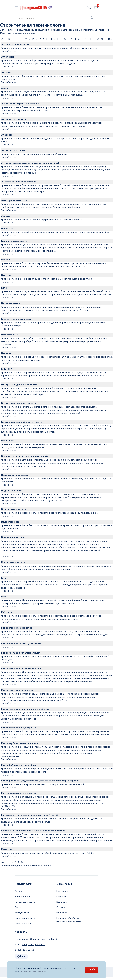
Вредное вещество (13, 537)
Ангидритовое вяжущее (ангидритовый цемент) (30, 163)
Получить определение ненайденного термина (26, 866)
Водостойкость (10, 522)
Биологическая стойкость (16, 319)
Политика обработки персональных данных (69, 920)
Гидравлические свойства (17, 628)
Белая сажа (8, 228)
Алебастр (7, 135)
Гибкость (7, 612)
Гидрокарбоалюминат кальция (20, 743)
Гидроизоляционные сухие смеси (21, 643)
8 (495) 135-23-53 (24, 950)
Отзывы (61, 907)
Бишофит (7, 353)
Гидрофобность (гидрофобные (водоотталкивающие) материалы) (41, 781)
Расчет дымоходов (25, 902)
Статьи (18, 907)
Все (110, 39)
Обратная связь (23, 924)
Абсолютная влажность (15, 44)
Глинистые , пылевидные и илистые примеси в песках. (34, 831)
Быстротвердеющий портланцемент (23, 422)
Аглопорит (8, 57)
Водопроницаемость (14, 509)
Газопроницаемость (13, 562)
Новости (61, 896)
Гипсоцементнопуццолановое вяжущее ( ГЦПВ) (30, 815)
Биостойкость (10, 335)
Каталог (19, 891)
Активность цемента (14, 119)
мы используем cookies (34, 972)
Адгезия (6, 72)
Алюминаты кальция (13, 150)
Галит (5, 578)
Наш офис (62, 891)
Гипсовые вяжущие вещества (19, 793)
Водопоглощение (12, 491)
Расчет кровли (23, 896)
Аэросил (6, 216)
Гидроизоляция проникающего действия (26, 709)
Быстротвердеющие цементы (19, 403)
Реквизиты (62, 913)
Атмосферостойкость (14, 200)
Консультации (22, 913)
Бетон (5, 288)
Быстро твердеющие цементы (19, 384)
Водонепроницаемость (15, 475)
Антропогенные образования (19, 182)
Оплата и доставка (25, 918)
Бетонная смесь (11, 303)
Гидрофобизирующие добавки (20, 765)
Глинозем (7, 849)
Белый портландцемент (16, 241)
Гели (4, 597)
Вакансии (62, 902)
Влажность (8, 441)
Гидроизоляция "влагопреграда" (21, 653)
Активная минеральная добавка (20, 104)
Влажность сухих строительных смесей (25, 456)
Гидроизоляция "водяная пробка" (22, 668)
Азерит (6, 88)
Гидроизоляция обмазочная (18, 690)
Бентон (6, 260)
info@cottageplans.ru (34, 944)
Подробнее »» (8, 51)
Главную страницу (25, 33)
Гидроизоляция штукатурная (19, 728)
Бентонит (7, 275)
